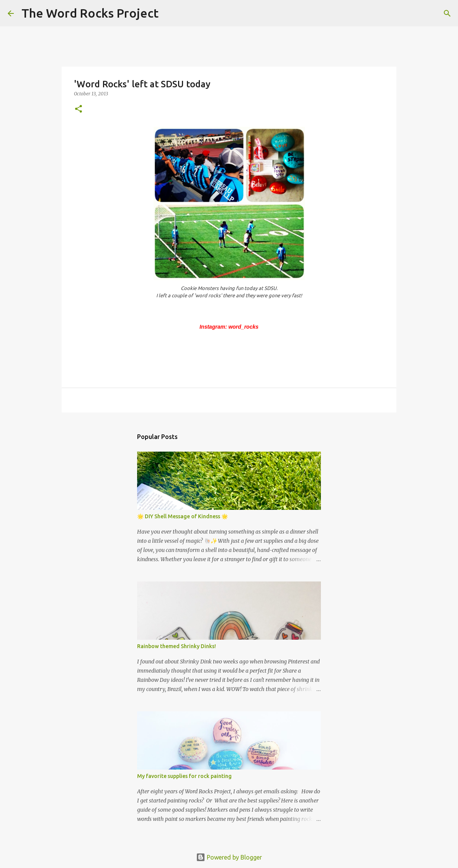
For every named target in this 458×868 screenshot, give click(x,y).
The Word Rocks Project (90, 13)
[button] (79, 109)
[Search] (169, 13)
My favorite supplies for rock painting (184, 776)
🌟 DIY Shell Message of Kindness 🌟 (182, 516)
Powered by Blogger (229, 857)
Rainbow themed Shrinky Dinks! (177, 646)
